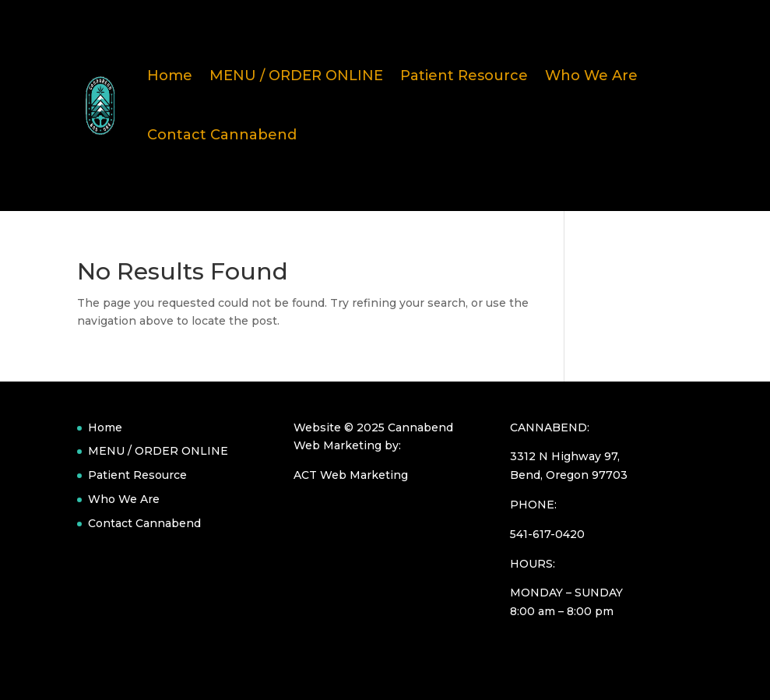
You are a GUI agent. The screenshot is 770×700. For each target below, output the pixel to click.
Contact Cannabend (222, 135)
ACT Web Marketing (351, 475)
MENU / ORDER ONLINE (296, 76)
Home (170, 76)
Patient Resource (464, 76)
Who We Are (591, 76)
